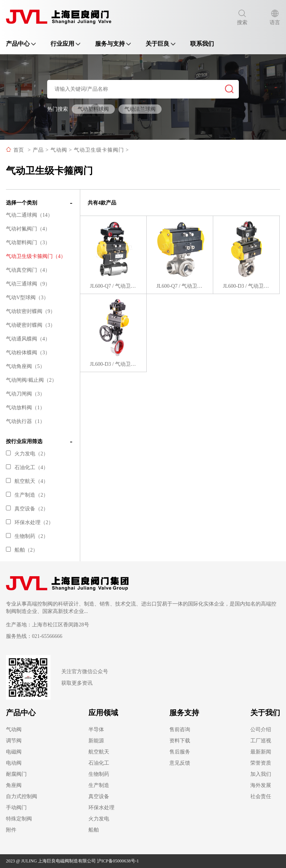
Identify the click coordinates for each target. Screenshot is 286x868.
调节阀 (14, 741)
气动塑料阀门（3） (28, 243)
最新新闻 (261, 752)
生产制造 (99, 785)
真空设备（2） (27, 509)
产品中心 (21, 44)
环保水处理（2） (30, 522)
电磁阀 (14, 752)
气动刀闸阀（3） (25, 394)
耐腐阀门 (16, 774)
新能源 (96, 741)
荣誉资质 (261, 763)
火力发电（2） (27, 454)
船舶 (94, 830)
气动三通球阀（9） (28, 284)
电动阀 (14, 763)
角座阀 (14, 785)
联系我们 (202, 44)
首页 (19, 150)
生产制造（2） (27, 495)
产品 (38, 150)
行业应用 (65, 44)
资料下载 (180, 741)
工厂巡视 (261, 741)
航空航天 (99, 752)
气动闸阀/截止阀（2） (31, 380)
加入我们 (261, 774)
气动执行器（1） (25, 421)
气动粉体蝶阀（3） (28, 353)
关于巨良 (160, 44)
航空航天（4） (27, 481)
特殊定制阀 (19, 819)
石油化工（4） (27, 467)
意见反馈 (180, 763)
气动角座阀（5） (25, 366)
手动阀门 (16, 808)
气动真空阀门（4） (28, 270)
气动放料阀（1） (25, 408)
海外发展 (261, 785)
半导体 (96, 730)
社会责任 (261, 796)
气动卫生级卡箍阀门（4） (36, 256)
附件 (11, 830)
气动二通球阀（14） (29, 215)
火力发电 (99, 819)
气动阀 (59, 150)
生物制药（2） (27, 536)
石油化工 (99, 763)
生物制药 (99, 774)
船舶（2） (22, 550)
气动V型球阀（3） (27, 298)
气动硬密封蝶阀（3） (31, 325)
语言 (275, 17)
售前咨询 (180, 730)
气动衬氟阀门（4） (28, 229)
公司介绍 (261, 730)
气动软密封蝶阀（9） (31, 311)
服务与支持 (113, 44)
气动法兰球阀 (140, 109)
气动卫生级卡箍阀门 (99, 150)
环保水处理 (101, 808)
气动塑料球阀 (93, 109)
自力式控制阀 (22, 796)
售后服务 (180, 752)
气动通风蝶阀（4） (28, 339)
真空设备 (99, 796)
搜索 (242, 17)
